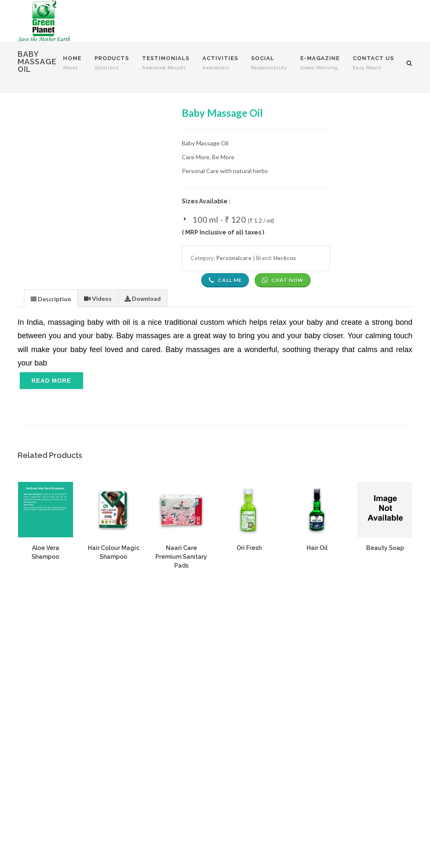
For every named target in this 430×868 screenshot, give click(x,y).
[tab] (51, 298)
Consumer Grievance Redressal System (350, 682)
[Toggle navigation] (51, 389)
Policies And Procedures (193, 754)
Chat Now (283, 280)
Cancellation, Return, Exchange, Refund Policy (213, 726)
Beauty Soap (385, 548)
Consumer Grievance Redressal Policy (211, 742)
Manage (309, 770)
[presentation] (51, 299)
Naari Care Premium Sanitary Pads (181, 557)
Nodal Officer (316, 670)
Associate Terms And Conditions (205, 685)
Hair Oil (317, 548)
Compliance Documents (329, 694)
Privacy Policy (179, 672)
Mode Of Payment (185, 709)
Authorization (316, 706)
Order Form (313, 746)
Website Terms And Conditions (203, 660)
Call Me (225, 280)
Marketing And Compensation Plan (207, 767)
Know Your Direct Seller (329, 758)
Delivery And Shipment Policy (200, 697)
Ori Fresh (249, 548)
